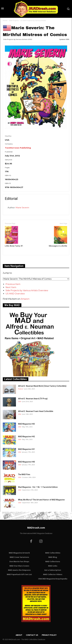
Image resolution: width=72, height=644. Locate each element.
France (21, 389)
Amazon (25, 299)
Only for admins (12, 260)
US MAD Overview (15, 294)
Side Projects (14, 20)
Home (5, 20)
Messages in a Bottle (58, 237)
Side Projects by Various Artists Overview (27, 290)
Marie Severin (22, 208)
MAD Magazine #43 (26, 424)
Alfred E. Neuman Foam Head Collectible (36, 411)
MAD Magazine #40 (26, 462)
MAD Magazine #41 (26, 449)
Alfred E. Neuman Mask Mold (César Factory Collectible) (42, 386)
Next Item (11, 287)
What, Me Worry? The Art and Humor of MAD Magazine (41, 500)
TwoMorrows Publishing (18, 148)
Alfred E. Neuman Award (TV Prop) (33, 399)
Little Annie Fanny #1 (14, 237)
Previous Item (13, 284)
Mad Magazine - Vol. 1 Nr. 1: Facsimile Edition (38, 487)
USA (19, 401)
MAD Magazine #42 (26, 437)
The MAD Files (24, 474)
